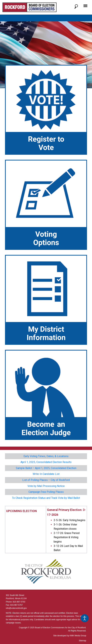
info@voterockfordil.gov (16, 608)
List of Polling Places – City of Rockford (46, 480)
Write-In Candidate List (46, 474)
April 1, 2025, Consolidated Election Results (46, 462)
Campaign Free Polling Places (46, 492)
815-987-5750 (19, 602)
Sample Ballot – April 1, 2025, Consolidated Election (46, 468)
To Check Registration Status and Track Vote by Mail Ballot (46, 498)
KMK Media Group (78, 636)
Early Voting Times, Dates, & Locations (46, 456)
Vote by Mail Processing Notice (46, 486)
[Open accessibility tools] (85, 618)
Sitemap (82, 641)
